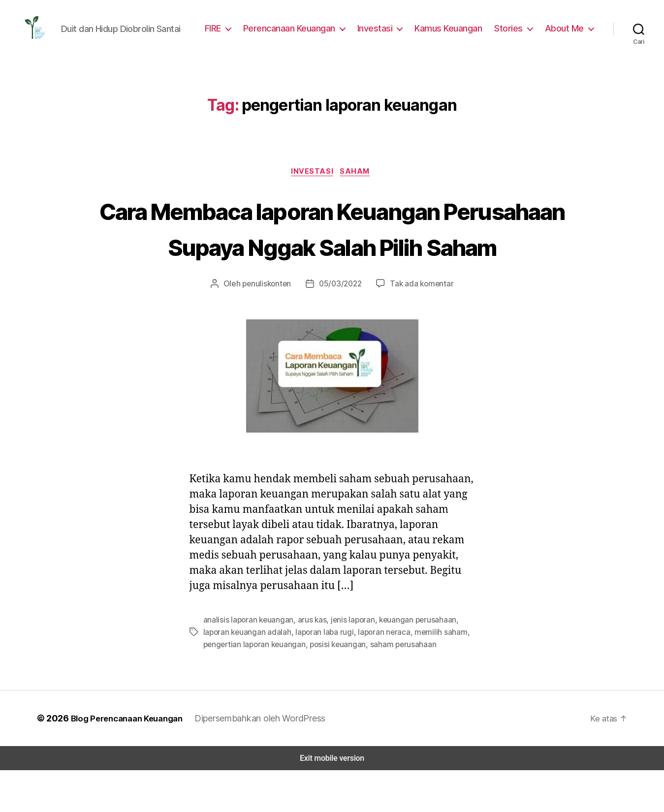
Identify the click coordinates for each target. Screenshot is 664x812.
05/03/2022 (340, 327)
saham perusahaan (398, 686)
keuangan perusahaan (413, 663)
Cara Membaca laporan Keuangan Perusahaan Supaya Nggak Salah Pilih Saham (332, 252)
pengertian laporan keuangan (253, 686)
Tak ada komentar (418, 327)
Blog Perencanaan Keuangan (126, 760)
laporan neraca (379, 674)
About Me (566, 31)
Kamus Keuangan (454, 31)
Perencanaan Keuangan (298, 31)
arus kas (310, 663)
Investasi (382, 31)
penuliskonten (270, 327)
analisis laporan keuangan (247, 663)
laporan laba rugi (321, 674)
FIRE (221, 31)
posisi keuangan (334, 686)
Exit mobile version (332, 800)
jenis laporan (350, 663)
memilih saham (434, 674)
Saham (357, 178)
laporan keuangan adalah (246, 674)
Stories (513, 31)
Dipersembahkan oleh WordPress (262, 760)
